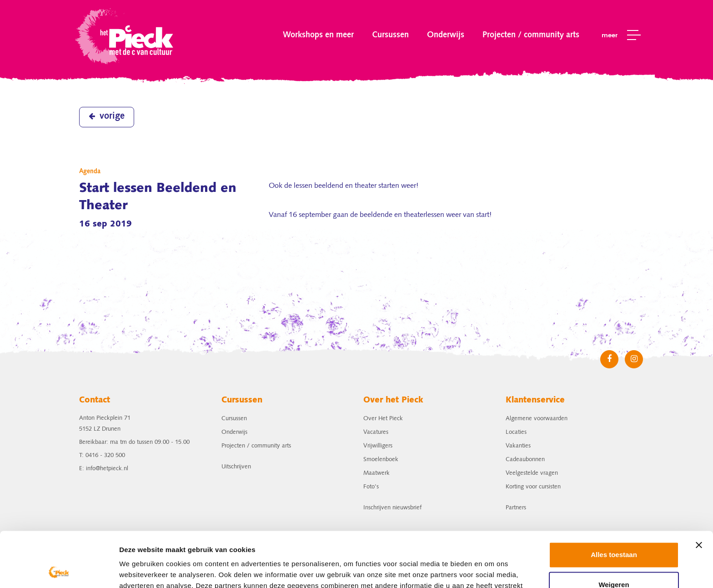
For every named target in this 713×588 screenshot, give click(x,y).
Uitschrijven (236, 467)
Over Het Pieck (383, 419)
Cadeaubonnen (525, 460)
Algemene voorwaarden (537, 419)
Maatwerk (377, 473)
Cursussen (390, 35)
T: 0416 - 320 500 (102, 455)
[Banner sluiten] (699, 493)
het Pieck (125, 35)
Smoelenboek (381, 460)
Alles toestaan (614, 503)
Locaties (516, 432)
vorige (107, 116)
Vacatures (376, 432)
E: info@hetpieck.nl (104, 469)
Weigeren (614, 533)
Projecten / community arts (531, 35)
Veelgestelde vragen (532, 473)
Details (131, 570)
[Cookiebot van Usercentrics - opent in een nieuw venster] (59, 570)
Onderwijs (446, 35)
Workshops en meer (318, 35)
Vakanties (518, 446)
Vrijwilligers (378, 446)
